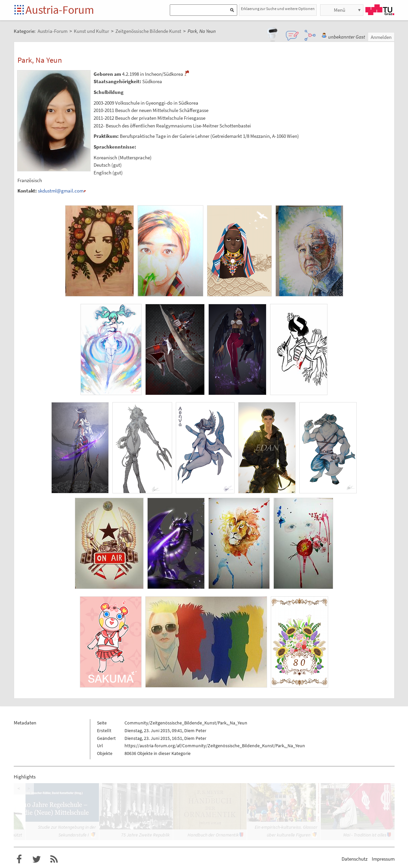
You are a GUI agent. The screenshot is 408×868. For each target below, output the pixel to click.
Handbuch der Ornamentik (213, 835)
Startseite (20, 10)
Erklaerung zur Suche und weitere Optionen (278, 9)
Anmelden (381, 37)
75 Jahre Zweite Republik (145, 835)
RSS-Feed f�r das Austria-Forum (54, 859)
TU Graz (380, 10)
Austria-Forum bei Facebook (19, 859)
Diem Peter (195, 730)
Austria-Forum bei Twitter (37, 859)
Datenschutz (354, 859)
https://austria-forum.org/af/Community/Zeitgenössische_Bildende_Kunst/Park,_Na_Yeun (215, 746)
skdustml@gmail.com (61, 191)
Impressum (383, 859)
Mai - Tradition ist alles (365, 835)
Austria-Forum (60, 10)
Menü (340, 10)
